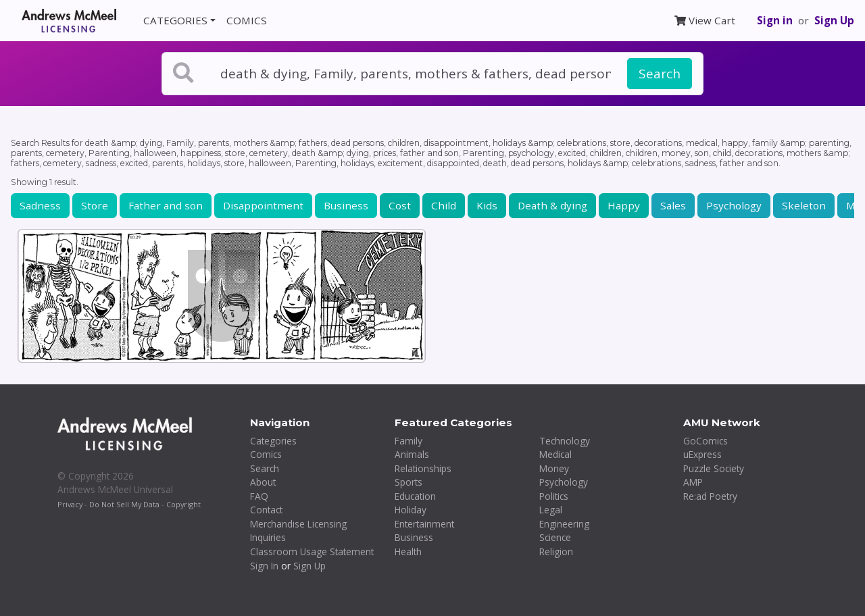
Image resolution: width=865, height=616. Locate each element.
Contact (266, 510)
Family (409, 441)
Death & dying (552, 205)
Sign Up (834, 20)
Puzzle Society (714, 468)
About (263, 482)
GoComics (706, 441)
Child (444, 205)
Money (554, 468)
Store (95, 205)
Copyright (183, 504)
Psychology (734, 205)
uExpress (702, 454)
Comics (266, 454)
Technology (565, 441)
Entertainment (424, 524)
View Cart (705, 20)
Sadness (40, 205)
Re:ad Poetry (710, 496)
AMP (693, 482)
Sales (673, 205)
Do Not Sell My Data (124, 504)
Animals (412, 454)
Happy (624, 205)
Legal (551, 510)
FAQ (259, 496)
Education (415, 496)
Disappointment (263, 205)
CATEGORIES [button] (175, 20)
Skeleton (804, 205)
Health (408, 551)
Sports (409, 482)
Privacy (70, 504)
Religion (556, 551)
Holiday (411, 510)
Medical (555, 454)
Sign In (264, 566)
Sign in (775, 20)
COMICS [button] (247, 20)
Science (555, 537)
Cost (400, 205)
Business (346, 205)
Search (660, 74)
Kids (487, 205)
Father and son (166, 205)
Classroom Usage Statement (312, 551)
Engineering (564, 524)
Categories (273, 441)
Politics (554, 496)
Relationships (423, 468)
